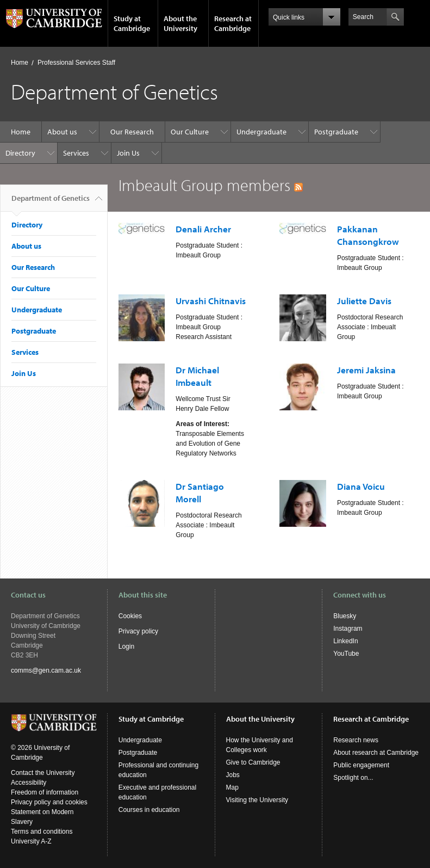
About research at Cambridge (376, 753)
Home (20, 63)
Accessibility (29, 783)
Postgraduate (336, 132)
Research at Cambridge (233, 23)
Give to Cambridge (253, 762)
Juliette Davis (364, 301)
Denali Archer (203, 229)
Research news (356, 740)
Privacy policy (138, 631)
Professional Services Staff (76, 63)
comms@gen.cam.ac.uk (46, 670)
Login (126, 647)
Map (232, 787)
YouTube (346, 654)
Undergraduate (261, 132)
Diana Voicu (361, 486)
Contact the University (43, 773)
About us (62, 132)
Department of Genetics (51, 202)
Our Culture (190, 132)
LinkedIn (345, 641)
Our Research (132, 132)
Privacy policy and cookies (49, 802)
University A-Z (31, 841)
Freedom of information (45, 792)
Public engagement (361, 765)
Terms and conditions (42, 832)
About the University (180, 23)
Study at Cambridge (132, 23)
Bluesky (345, 616)
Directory (20, 153)
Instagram (348, 629)
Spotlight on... (353, 778)
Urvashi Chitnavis (211, 301)
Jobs (233, 775)
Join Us (128, 153)
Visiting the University (257, 800)
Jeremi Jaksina (366, 370)
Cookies (130, 616)
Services (76, 153)
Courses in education (149, 810)
